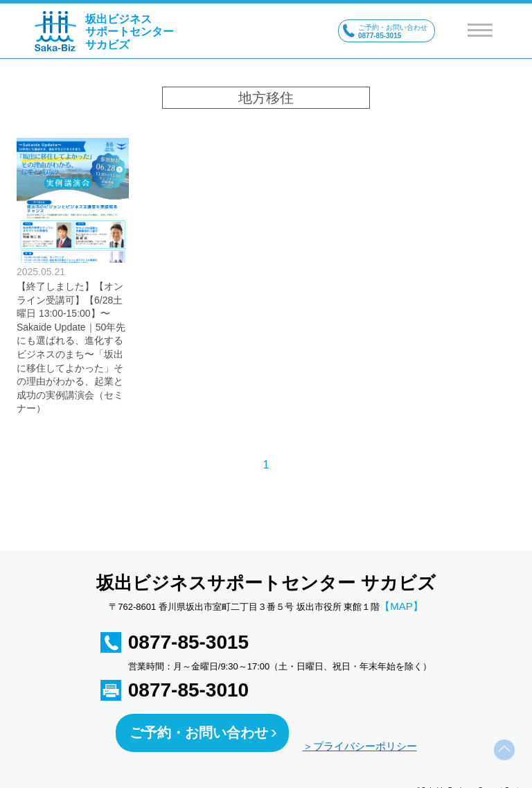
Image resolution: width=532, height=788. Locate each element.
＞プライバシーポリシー (360, 746)
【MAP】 (401, 606)
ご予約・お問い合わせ (199, 733)
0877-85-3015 (188, 642)
